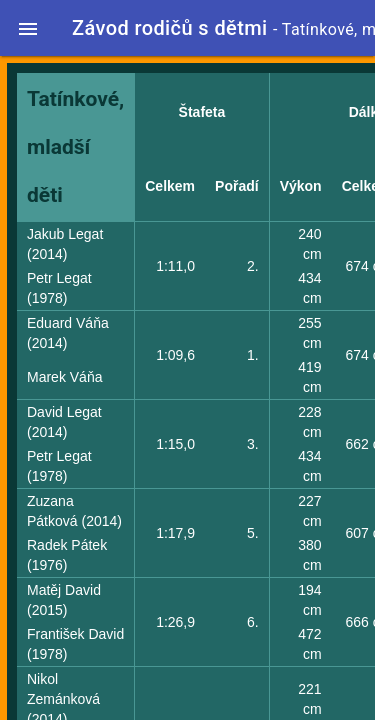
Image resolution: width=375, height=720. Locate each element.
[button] (28, 28)
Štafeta (202, 112)
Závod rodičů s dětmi (170, 28)
